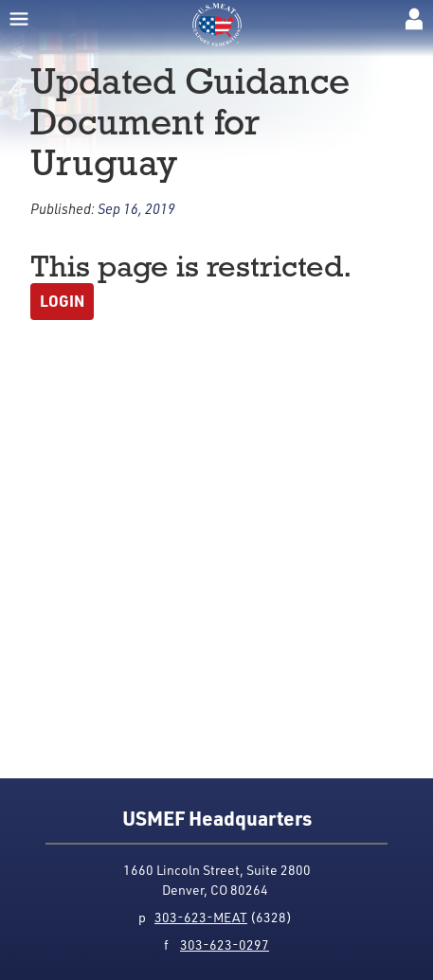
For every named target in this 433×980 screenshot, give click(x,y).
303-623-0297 (225, 944)
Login (62, 301)
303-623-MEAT (201, 917)
